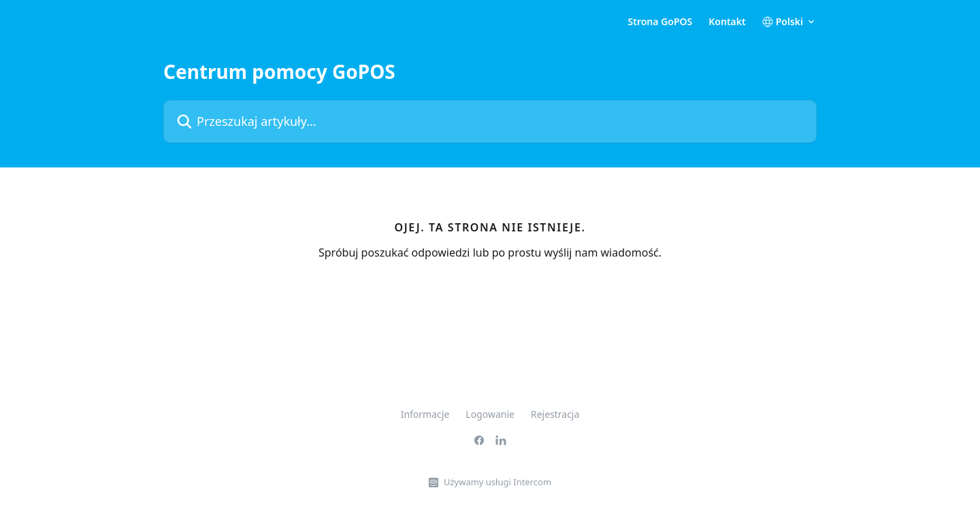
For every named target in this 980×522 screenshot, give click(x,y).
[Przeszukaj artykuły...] (490, 121)
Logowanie (490, 414)
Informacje (425, 414)
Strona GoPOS (660, 22)
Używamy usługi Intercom (497, 482)
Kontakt (727, 22)
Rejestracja (555, 414)
